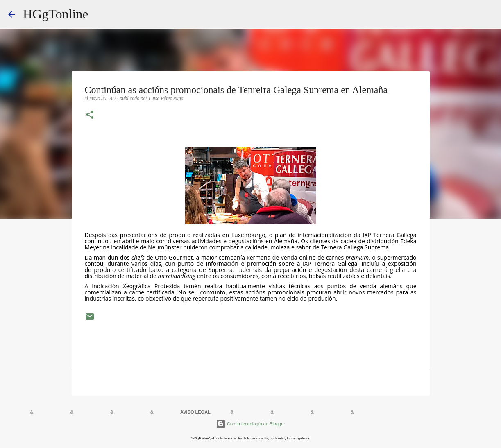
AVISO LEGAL (195, 412)
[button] (90, 115)
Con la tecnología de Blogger (250, 424)
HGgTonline (56, 14)
